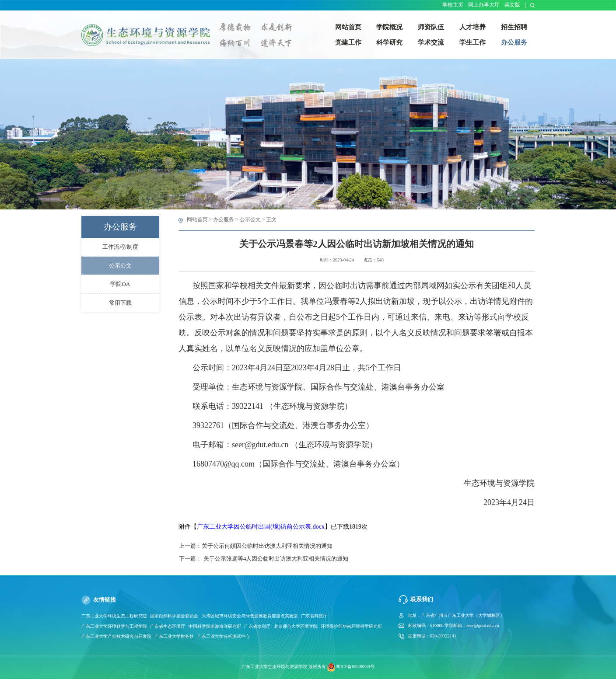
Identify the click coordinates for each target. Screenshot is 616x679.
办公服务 (224, 219)
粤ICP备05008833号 (355, 667)
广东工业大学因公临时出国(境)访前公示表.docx (261, 527)
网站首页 (197, 219)
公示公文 (250, 219)
